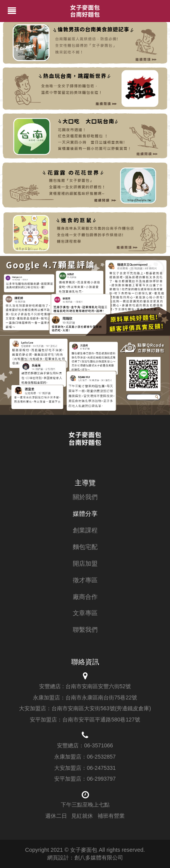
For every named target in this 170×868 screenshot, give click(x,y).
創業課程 (85, 530)
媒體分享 (85, 514)
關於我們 (85, 497)
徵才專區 (85, 580)
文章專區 (85, 613)
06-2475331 (101, 768)
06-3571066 (99, 745)
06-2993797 (101, 779)
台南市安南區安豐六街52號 (98, 686)
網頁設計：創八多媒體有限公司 (85, 858)
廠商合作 (85, 597)
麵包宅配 (85, 547)
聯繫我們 (85, 630)
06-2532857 (101, 757)
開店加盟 (85, 564)
